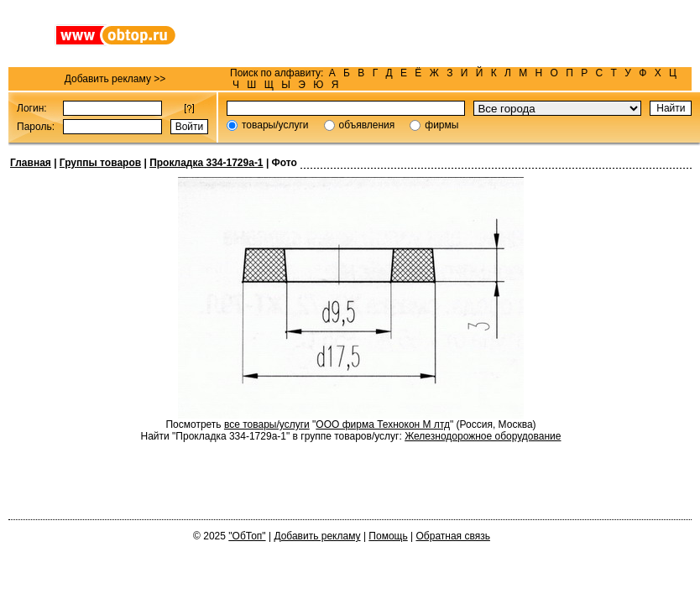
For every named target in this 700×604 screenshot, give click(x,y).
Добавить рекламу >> (115, 79)
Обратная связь (453, 536)
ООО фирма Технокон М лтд (383, 424)
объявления (367, 125)
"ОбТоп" (247, 536)
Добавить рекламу (317, 536)
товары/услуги (275, 125)
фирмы (441, 125)
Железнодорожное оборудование (483, 436)
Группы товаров (100, 163)
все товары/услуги (267, 424)
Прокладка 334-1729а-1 (206, 163)
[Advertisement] (457, 34)
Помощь (388, 536)
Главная (31, 163)
